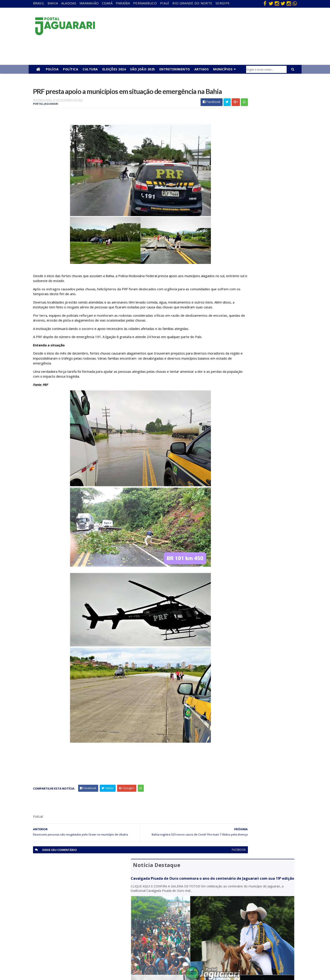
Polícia (52, 69)
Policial (143, 934)
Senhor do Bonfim (71, 953)
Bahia (53, 3)
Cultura (90, 69)
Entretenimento (175, 69)
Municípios (223, 69)
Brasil (39, 3)
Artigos (202, 69)
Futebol (144, 927)
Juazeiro (64, 927)
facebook (196, 876)
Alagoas (69, 3)
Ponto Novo (67, 946)
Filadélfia (65, 908)
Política (71, 69)
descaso (65, 902)
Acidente (65, 896)
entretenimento (150, 908)
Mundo (64, 934)
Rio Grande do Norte (192, 3)
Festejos (144, 921)
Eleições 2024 (114, 69)
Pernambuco (145, 3)
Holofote (65, 915)
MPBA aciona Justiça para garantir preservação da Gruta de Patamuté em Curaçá (254, 281)
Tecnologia (66, 959)
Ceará (107, 3)
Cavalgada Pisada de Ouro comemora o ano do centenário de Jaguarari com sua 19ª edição (253, 112)
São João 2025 (143, 69)
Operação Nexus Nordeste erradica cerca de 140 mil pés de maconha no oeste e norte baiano (255, 264)
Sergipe (223, 3)
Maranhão (89, 3)
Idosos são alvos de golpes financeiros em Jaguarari (251, 298)
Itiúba (63, 921)
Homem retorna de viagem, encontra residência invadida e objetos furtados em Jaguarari (255, 247)
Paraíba (123, 3)
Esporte (144, 915)
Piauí (165, 3)
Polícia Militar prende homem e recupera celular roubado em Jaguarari (255, 230)
